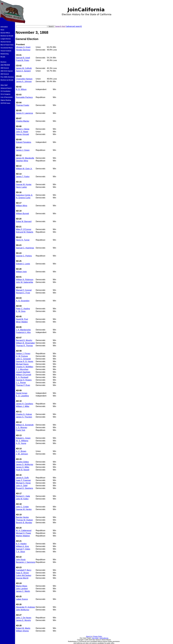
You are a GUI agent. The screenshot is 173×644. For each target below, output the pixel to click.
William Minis (22, 206)
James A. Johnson (24, 81)
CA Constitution (6, 91)
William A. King (22, 546)
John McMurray (23, 610)
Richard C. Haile (23, 496)
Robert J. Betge (23, 129)
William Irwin (21, 272)
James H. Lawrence (24, 113)
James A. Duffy (22, 478)
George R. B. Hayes (25, 361)
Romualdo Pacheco (24, 97)
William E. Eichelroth (25, 425)
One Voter (95, 638)
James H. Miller (23, 467)
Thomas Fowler (23, 105)
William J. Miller (23, 406)
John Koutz (21, 560)
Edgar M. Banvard (24, 221)
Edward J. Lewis (23, 264)
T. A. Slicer (21, 552)
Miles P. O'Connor (24, 229)
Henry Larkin (21, 187)
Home (2, 30)
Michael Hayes (22, 364)
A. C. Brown (21, 451)
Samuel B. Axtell (23, 58)
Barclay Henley (22, 517)
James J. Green (23, 150)
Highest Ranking (6, 100)
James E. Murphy (23, 620)
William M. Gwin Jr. (24, 169)
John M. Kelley (22, 499)
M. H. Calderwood (24, 530)
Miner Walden (22, 322)
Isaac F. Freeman (23, 480)
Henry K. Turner (23, 240)
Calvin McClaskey (24, 575)
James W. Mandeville (25, 158)
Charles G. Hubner (24, 414)
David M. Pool (22, 319)
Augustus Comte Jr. (24, 195)
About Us (89, 636)
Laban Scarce (22, 599)
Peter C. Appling (23, 309)
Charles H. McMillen (25, 367)
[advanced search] (74, 26)
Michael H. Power (23, 533)
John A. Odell (22, 486)
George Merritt (22, 578)
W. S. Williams (22, 441)
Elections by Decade (7, 36)
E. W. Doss (21, 311)
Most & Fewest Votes (7, 45)
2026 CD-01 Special (7, 71)
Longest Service (6, 39)
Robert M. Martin (23, 628)
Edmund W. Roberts (25, 232)
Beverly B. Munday (24, 523)
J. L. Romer (21, 383)
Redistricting (5, 54)
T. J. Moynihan (22, 369)
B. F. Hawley (21, 544)
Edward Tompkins (24, 142)
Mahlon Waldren (23, 536)
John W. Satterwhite (25, 282)
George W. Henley (24, 509)
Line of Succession (7, 97)
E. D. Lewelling (22, 396)
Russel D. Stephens (24, 488)
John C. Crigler (22, 507)
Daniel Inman (22, 393)
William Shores (22, 631)
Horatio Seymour (23, 50)
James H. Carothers (25, 404)
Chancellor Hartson (24, 79)
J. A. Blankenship (23, 330)
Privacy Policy (98, 636)
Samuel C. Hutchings (25, 248)
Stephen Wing (22, 161)
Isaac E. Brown (22, 573)
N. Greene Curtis (23, 198)
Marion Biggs (22, 586)
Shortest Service (6, 42)
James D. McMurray (25, 464)
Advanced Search (6, 88)
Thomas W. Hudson (24, 520)
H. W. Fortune (22, 356)
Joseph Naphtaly (23, 372)
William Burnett (22, 214)
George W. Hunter (24, 184)
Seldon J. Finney (23, 354)
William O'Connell (24, 375)
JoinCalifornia (104, 638)
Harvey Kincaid (22, 134)
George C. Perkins (24, 256)
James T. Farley (23, 177)
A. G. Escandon (23, 301)
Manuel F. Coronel (24, 290)
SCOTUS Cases (5, 103)
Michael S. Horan (23, 483)
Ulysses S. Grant (23, 47)
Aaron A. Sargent (23, 71)
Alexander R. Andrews (25, 607)
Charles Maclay (23, 121)
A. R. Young (21, 443)
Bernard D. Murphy (24, 340)
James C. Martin (23, 591)
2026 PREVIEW (5, 65)
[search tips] (60, 26)
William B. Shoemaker (25, 343)
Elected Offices (5, 33)
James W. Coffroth (24, 68)
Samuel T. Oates (23, 549)
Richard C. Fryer (23, 293)
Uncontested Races (7, 48)
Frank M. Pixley (23, 60)
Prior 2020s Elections (7, 77)
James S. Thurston (24, 417)
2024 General (5, 74)
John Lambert (22, 589)
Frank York (21, 430)
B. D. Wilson (21, 89)
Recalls (3, 57)
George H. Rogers (24, 380)
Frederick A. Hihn (23, 332)
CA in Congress (5, 94)
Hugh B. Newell (23, 470)
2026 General (5, 68)
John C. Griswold (23, 359)
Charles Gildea (22, 462)
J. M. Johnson (22, 454)
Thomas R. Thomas (24, 346)
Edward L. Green (23, 438)
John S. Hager (22, 132)
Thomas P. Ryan (23, 385)
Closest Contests (6, 51)
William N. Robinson (25, 280)
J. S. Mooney (22, 427)
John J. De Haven (24, 618)
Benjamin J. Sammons (26, 562)
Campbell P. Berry (24, 570)
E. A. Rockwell (22, 377)
